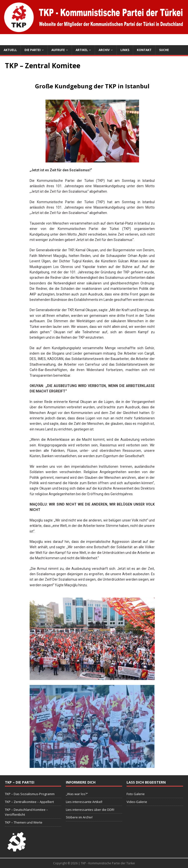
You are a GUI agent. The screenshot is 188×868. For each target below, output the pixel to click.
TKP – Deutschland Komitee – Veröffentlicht (26, 812)
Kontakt (144, 50)
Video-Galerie (137, 802)
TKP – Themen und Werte (24, 822)
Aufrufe (58, 50)
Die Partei (33, 50)
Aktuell (10, 50)
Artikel (82, 50)
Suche (164, 50)
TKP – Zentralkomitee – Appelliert (29, 802)
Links (125, 50)
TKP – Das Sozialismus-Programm (30, 794)
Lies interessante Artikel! (84, 802)
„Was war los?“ (77, 794)
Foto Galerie (136, 794)
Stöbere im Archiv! (79, 817)
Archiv (104, 50)
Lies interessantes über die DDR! (90, 810)
